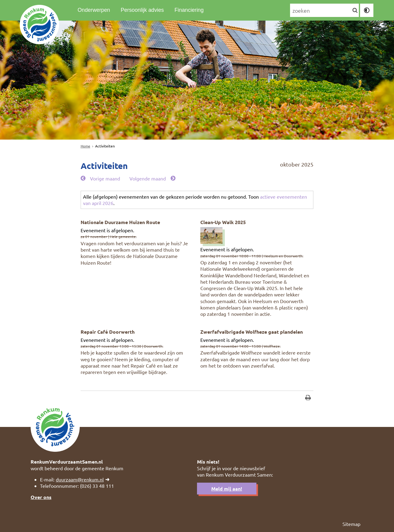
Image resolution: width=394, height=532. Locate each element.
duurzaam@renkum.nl (80, 479)
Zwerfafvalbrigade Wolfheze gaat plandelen (252, 332)
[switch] (367, 10)
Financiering (189, 10)
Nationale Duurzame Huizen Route (120, 222)
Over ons (41, 497)
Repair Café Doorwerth (108, 332)
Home (85, 146)
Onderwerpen (94, 10)
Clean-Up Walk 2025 (223, 222)
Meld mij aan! (227, 489)
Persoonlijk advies (142, 10)
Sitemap (351, 524)
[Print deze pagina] (308, 398)
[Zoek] (355, 11)
